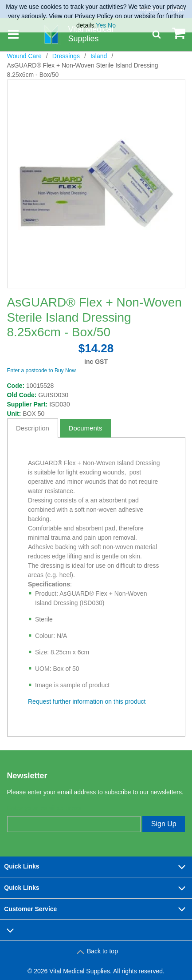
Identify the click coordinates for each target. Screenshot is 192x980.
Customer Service (96, 909)
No (112, 25)
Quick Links (96, 867)
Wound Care (24, 56)
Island (99, 56)
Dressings (66, 56)
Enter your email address (44, 808)
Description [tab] (33, 428)
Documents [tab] (86, 428)
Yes (101, 25)
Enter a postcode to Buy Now (41, 370)
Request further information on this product (87, 701)
